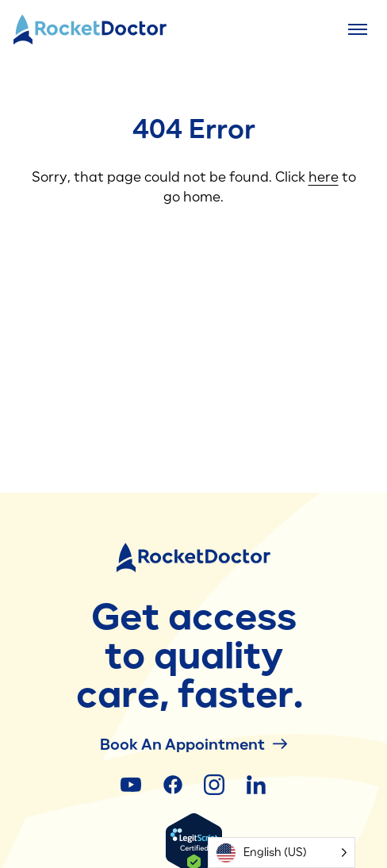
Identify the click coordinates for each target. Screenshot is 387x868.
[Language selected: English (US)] (282, 853)
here (324, 177)
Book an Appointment (193, 744)
